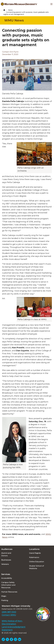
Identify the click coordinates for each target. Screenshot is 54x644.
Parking (5, 600)
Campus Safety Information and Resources (8, 585)
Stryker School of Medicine (36, 567)
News (10, 10)
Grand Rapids (35, 553)
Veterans (5, 564)
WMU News (14, 20)
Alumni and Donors (6, 554)
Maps (4, 596)
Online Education (37, 562)
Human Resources (9, 592)
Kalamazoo (34, 557)
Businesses (6, 560)
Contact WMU (9, 615)
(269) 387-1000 (9, 612)
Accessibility (7, 578)
